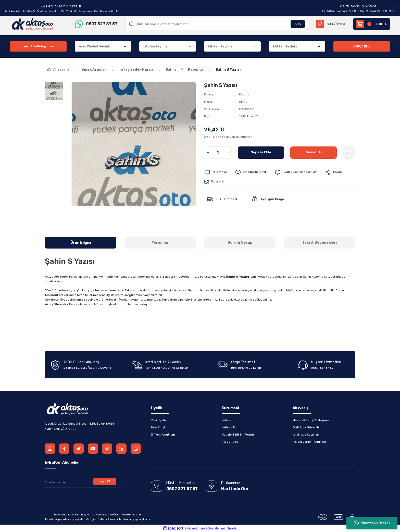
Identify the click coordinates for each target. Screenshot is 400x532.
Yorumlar (160, 243)
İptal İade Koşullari (306, 435)
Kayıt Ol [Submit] (105, 482)
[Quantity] (218, 152)
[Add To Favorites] (349, 152)
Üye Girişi (158, 427)
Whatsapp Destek (372, 523)
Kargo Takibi (230, 442)
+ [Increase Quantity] (228, 152)
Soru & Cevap (240, 243)
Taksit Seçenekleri (319, 243)
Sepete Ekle (261, 152)
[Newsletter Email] (81, 482)
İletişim (227, 420)
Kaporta (245, 94)
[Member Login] (329, 24)
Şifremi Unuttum (163, 435)
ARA (295, 24)
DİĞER (243, 102)
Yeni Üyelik (159, 420)
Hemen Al (314, 152)
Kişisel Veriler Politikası (309, 442)
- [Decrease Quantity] (208, 152)
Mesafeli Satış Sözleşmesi (311, 420)
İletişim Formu (232, 427)
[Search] (215, 24)
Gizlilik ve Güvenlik (306, 427)
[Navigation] (38, 46)
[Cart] (372, 24)
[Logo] (33, 24)
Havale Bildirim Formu (238, 435)
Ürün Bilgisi (81, 243)
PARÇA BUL (362, 46)
